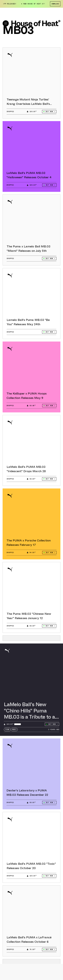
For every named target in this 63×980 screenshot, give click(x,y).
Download (55, 4)
